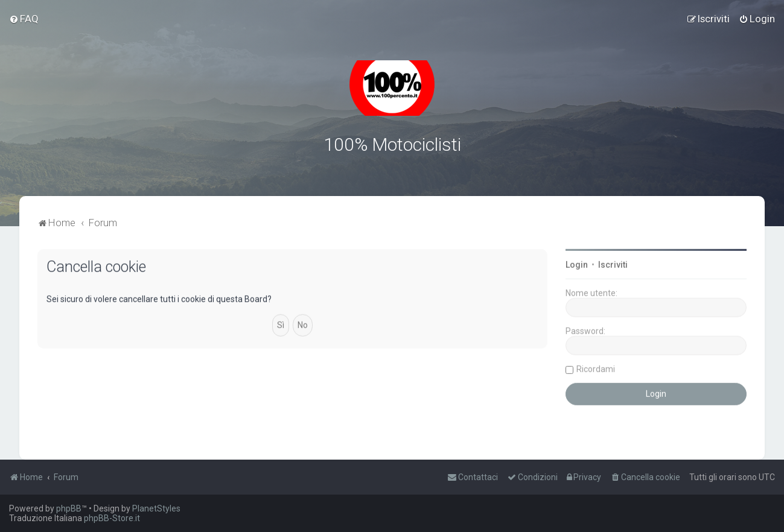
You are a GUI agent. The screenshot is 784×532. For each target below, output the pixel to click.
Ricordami (596, 367)
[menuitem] (24, 19)
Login (577, 263)
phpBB (69, 508)
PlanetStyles (156, 508)
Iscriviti (613, 263)
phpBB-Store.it (112, 518)
